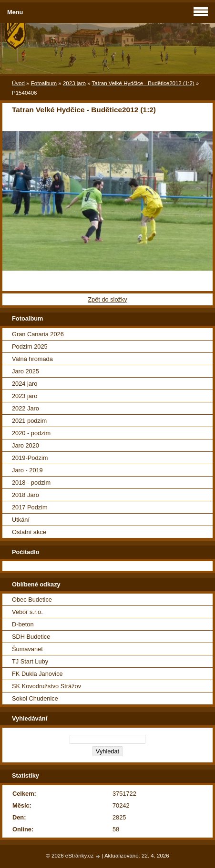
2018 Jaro (26, 495)
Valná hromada (32, 359)
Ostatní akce (29, 532)
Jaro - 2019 (27, 470)
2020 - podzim (31, 433)
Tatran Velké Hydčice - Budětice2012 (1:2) (143, 83)
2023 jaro (74, 83)
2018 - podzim (31, 483)
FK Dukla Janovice (37, 674)
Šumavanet (27, 649)
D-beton (23, 624)
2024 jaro (25, 384)
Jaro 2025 (26, 371)
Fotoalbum (44, 83)
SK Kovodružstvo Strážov (46, 686)
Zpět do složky (107, 299)
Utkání (21, 520)
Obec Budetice (32, 600)
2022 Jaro (26, 408)
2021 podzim (29, 421)
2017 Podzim (30, 507)
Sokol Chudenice (35, 698)
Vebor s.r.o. (27, 612)
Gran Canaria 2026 (38, 334)
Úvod (18, 83)
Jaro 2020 (26, 445)
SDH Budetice (31, 637)
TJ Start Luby (30, 661)
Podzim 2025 (30, 346)
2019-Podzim (30, 458)
